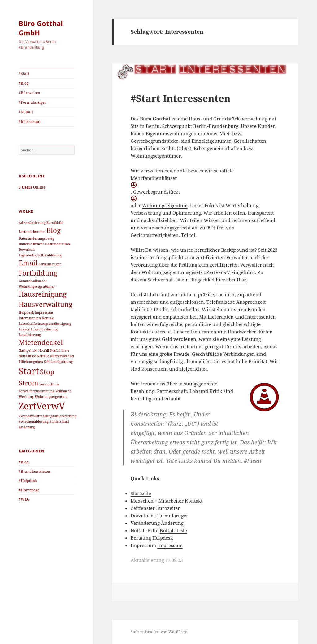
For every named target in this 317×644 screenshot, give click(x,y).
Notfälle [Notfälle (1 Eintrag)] (43, 356)
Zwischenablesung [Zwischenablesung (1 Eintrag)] (34, 421)
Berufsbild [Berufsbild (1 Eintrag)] (55, 223)
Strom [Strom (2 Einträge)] (28, 383)
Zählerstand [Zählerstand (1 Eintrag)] (59, 421)
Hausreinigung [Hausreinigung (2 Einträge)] (43, 294)
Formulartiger (173, 516)
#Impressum (29, 122)
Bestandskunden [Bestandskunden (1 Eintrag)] (32, 232)
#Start (24, 74)
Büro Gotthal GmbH (41, 28)
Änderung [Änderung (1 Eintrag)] (27, 427)
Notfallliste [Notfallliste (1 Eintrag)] (27, 356)
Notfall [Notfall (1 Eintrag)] (44, 350)
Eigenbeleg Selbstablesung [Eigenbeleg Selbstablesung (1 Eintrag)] (40, 255)
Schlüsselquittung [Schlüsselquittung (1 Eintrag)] (58, 362)
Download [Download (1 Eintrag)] (27, 250)
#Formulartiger (32, 102)
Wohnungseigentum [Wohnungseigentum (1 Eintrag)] (51, 397)
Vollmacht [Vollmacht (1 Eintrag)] (63, 391)
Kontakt (194, 501)
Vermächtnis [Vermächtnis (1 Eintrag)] (49, 384)
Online (32, 187)
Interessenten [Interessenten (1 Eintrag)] (30, 318)
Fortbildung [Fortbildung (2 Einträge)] (38, 273)
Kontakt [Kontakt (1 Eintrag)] (48, 318)
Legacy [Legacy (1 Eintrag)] (24, 329)
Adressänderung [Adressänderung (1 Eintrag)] (32, 223)
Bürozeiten (168, 508)
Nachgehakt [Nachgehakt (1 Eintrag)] (28, 350)
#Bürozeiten (29, 93)
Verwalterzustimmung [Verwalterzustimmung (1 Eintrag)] (37, 391)
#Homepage (29, 490)
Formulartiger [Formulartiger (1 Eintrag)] (50, 264)
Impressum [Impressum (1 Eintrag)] (44, 312)
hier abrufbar (231, 280)
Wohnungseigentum (165, 205)
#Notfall (26, 112)
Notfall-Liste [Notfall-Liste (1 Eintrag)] (60, 350)
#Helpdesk (28, 481)
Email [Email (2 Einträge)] (28, 263)
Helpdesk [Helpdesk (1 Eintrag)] (26, 312)
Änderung (172, 523)
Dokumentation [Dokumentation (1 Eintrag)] (57, 244)
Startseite (141, 493)
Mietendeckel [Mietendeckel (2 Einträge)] (41, 342)
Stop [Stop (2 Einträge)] (47, 372)
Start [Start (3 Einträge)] (29, 371)
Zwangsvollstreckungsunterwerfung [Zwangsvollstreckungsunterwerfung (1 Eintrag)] (48, 416)
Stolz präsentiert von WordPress (159, 632)
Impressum (170, 545)
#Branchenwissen (34, 471)
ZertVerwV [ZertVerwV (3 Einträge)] (42, 406)
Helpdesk (163, 538)
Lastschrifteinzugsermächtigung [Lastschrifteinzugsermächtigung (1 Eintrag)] (45, 324)
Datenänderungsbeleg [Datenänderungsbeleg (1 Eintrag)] (36, 238)
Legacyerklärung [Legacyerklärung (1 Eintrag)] (44, 329)
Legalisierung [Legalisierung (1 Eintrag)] (30, 335)
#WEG (24, 499)
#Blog (24, 83)
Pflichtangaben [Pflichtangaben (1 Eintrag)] (31, 362)
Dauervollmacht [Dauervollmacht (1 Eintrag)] (31, 244)
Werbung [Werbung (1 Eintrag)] (26, 397)
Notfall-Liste (173, 530)
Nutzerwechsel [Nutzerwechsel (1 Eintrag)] (62, 356)
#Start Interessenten (181, 98)
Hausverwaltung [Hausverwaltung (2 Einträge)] (46, 304)
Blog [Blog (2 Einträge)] (54, 230)
